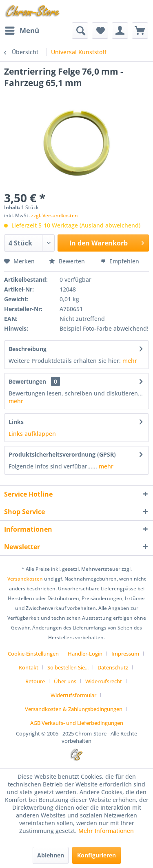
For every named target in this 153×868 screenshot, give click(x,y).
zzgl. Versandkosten (54, 215)
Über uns (65, 681)
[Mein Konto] (120, 31)
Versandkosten (25, 579)
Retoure (35, 681)
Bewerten (68, 261)
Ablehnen (51, 855)
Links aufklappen (32, 434)
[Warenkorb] (140, 31)
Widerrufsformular (73, 695)
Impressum (125, 654)
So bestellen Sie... (68, 667)
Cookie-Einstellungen (33, 654)
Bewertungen (27, 381)
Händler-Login (85, 654)
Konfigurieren (96, 855)
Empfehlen (120, 261)
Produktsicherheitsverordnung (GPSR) (62, 454)
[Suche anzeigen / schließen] (80, 31)
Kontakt (29, 667)
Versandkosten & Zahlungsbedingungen (74, 709)
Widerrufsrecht (104, 681)
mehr (130, 361)
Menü (22, 30)
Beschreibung (28, 349)
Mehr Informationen (106, 831)
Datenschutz (113, 667)
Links (16, 422)
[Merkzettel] (100, 31)
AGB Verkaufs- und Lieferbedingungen (77, 723)
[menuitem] (22, 31)
